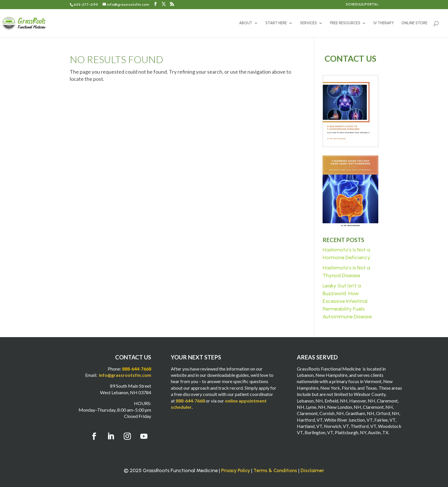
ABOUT (246, 23)
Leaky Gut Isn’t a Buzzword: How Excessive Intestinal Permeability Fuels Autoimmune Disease (347, 301)
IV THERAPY (384, 23)
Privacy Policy (236, 470)
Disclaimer (312, 470)
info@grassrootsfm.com (125, 375)
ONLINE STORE (414, 23)
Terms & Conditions (275, 470)
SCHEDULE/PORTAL (362, 4)
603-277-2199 (86, 5)
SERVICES (308, 23)
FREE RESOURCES (345, 23)
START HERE (276, 23)
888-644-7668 (190, 401)
